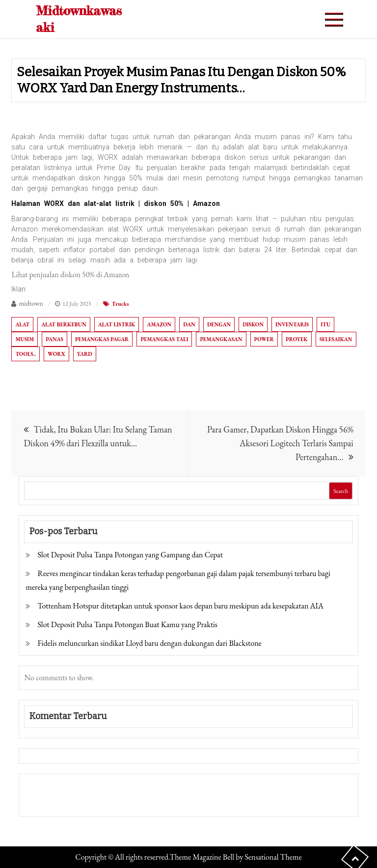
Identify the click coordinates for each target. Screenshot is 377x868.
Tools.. (26, 354)
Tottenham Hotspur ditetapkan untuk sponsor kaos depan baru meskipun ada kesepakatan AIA (180, 606)
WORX (56, 354)
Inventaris (292, 324)
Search (341, 491)
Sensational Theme (273, 857)
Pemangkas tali (164, 339)
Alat (22, 324)
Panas (54, 339)
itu (325, 324)
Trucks (121, 304)
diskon (253, 324)
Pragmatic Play (50, 802)
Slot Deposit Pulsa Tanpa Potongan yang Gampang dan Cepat (130, 555)
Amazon (159, 324)
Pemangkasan (221, 339)
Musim (25, 339)
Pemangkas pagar (102, 339)
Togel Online (99, 802)
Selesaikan (336, 339)
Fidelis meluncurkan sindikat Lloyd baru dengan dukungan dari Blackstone (149, 643)
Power (264, 339)
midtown (31, 303)
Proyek (297, 339)
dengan (219, 324)
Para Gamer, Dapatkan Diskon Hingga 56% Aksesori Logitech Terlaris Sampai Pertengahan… (280, 443)
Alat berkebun (64, 324)
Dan (189, 324)
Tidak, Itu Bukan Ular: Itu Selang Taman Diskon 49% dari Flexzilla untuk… (98, 436)
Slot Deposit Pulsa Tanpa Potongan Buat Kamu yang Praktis (127, 624)
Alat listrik (117, 324)
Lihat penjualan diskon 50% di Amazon (70, 275)
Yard (85, 354)
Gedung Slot (45, 788)
